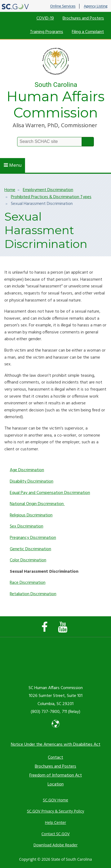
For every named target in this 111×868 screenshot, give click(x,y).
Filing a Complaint (88, 32)
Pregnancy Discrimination (33, 538)
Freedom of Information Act (56, 775)
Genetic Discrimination (30, 549)
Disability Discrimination (32, 482)
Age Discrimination (27, 470)
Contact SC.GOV (55, 834)
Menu (13, 166)
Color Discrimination (28, 560)
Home (10, 190)
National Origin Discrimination (37, 504)
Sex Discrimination (27, 526)
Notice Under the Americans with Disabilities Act (56, 745)
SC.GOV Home (56, 800)
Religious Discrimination (31, 515)
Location (56, 784)
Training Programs (47, 32)
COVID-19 (45, 18)
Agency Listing (96, 6)
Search (88, 142)
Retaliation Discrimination (33, 594)
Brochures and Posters (83, 18)
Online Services (63, 6)
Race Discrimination (28, 583)
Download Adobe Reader (55, 845)
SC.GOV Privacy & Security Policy (55, 811)
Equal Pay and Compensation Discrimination (50, 493)
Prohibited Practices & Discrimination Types (51, 197)
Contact (55, 758)
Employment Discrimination (48, 190)
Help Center (55, 822)
